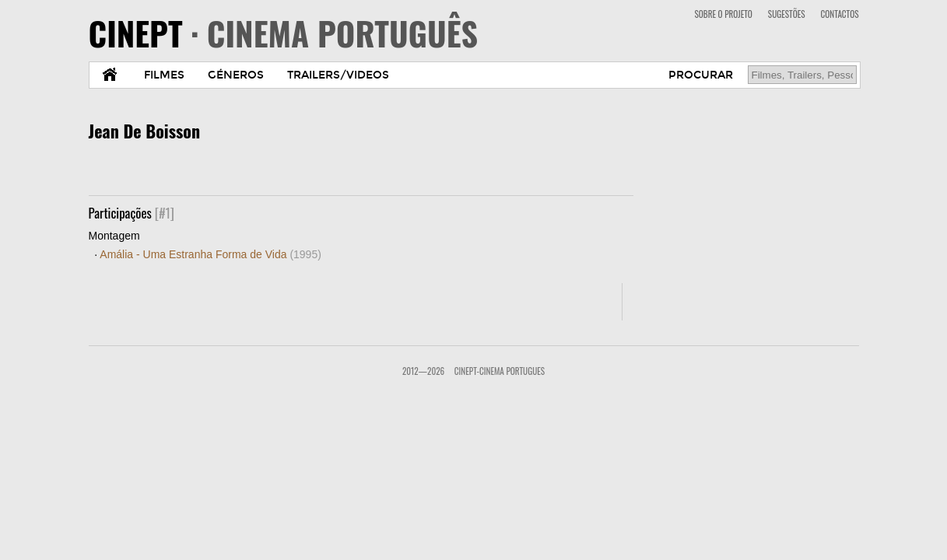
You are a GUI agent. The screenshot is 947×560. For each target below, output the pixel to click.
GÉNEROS (236, 75)
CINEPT (284, 33)
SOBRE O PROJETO (723, 14)
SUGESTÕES (787, 14)
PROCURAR (701, 75)
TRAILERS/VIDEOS (338, 75)
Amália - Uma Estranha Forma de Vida (210, 254)
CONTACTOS (840, 14)
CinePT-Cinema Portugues (500, 371)
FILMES (164, 75)
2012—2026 (423, 371)
